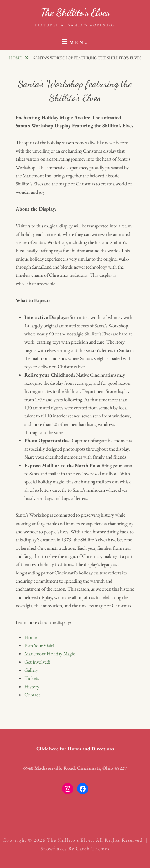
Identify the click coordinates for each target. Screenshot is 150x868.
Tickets (32, 678)
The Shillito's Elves (75, 12)
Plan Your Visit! (39, 645)
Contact (32, 695)
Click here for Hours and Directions (75, 749)
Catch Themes (93, 848)
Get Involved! (37, 662)
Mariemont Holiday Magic (50, 653)
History (32, 687)
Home (16, 58)
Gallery (31, 670)
